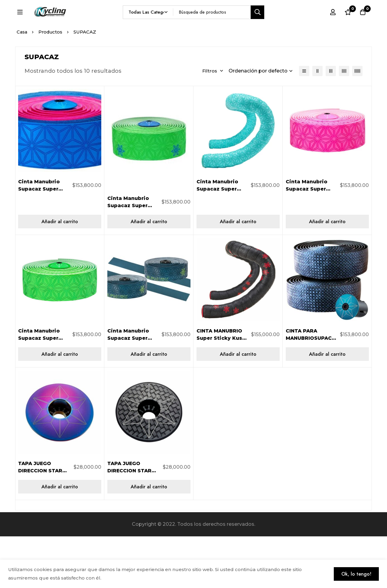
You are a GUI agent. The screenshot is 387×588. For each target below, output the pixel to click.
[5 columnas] (357, 123)
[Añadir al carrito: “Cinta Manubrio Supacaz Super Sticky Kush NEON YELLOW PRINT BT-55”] (149, 406)
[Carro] (363, 23)
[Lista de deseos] (347, 23)
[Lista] (304, 123)
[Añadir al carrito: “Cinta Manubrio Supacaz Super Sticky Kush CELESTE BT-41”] (238, 273)
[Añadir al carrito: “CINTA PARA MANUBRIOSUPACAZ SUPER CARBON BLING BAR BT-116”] (327, 406)
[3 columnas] (331, 123)
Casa (22, 84)
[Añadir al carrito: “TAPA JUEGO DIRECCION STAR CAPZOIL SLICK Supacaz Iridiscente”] (60, 538)
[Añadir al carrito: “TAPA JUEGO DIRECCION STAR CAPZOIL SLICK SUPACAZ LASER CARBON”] (149, 538)
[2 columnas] (317, 123)
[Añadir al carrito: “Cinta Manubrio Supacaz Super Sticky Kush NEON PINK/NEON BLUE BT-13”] (60, 273)
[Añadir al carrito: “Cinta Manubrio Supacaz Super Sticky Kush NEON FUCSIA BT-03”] (327, 273)
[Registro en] (332, 23)
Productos (52, 84)
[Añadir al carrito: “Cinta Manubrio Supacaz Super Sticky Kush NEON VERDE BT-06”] (60, 406)
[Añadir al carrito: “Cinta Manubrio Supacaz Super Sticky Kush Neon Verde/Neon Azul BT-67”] (149, 273)
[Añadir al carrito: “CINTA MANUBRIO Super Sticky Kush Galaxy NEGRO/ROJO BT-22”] (238, 406)
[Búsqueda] (272, 23)
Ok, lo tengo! (355, 574)
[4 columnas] (344, 123)
